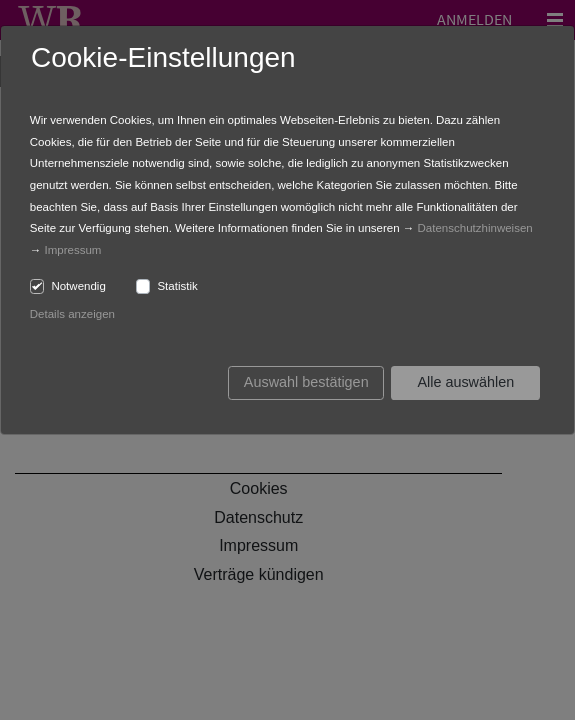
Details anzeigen (72, 314)
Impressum (73, 250)
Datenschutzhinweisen (475, 228)
